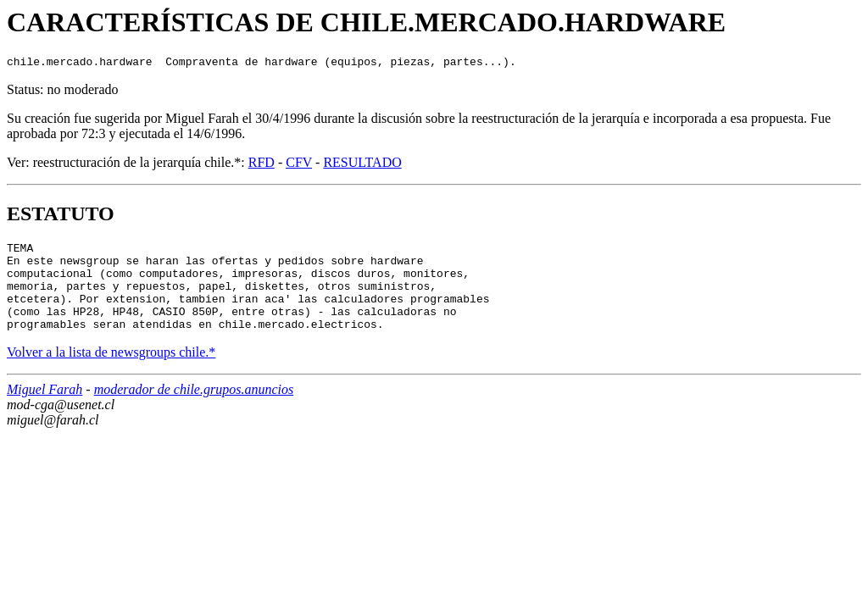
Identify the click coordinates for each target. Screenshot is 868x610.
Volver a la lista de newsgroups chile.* (111, 372)
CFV (299, 165)
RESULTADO (362, 165)
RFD (262, 165)
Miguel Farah (45, 410)
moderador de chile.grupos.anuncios (194, 410)
